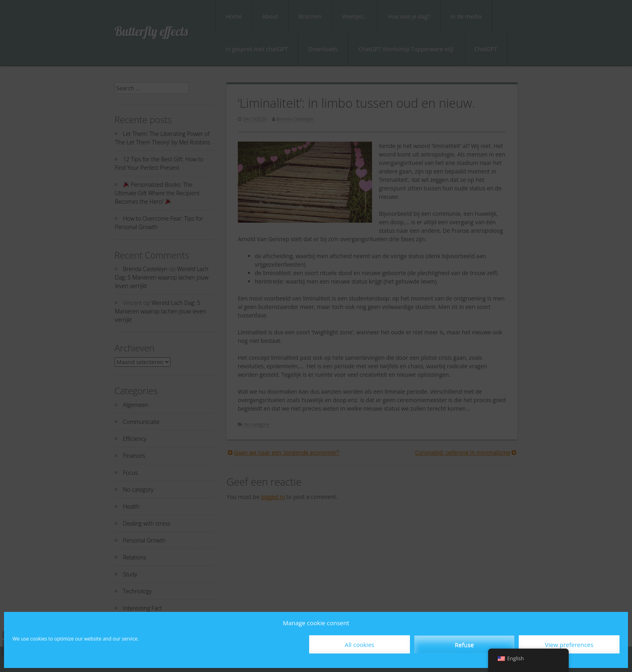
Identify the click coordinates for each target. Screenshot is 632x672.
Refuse (464, 645)
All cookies (359, 645)
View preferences (569, 645)
